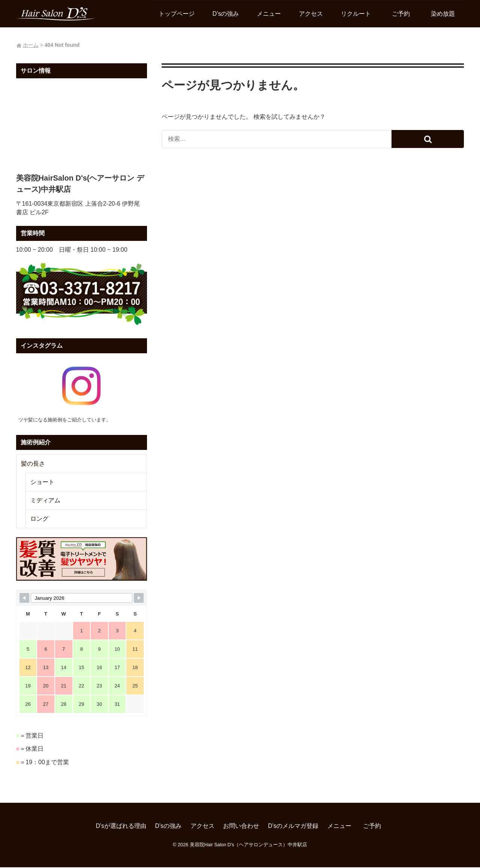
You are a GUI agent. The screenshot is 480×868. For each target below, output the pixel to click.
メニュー (270, 14)
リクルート (357, 14)
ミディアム (44, 501)
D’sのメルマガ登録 (293, 827)
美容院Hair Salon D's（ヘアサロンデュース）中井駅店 (248, 845)
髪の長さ (32, 464)
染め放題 (444, 14)
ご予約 (405, 14)
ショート (41, 483)
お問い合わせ (241, 827)
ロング (38, 519)
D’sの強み (227, 14)
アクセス (312, 14)
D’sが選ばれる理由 (121, 827)
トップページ (177, 14)
